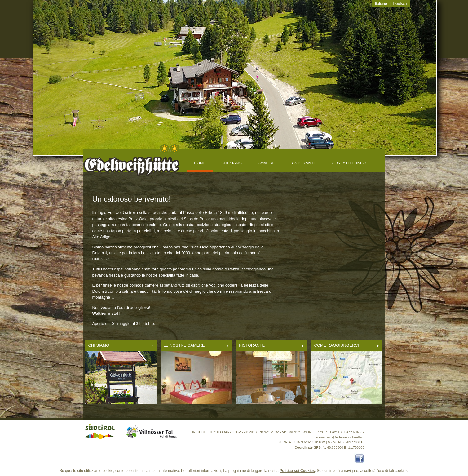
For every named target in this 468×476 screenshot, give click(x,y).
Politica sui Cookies (297, 471)
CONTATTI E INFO (349, 163)
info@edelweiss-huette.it (346, 437)
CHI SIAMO (232, 163)
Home (200, 163)
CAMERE (267, 163)
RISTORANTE (303, 163)
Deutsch (400, 4)
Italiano (381, 4)
